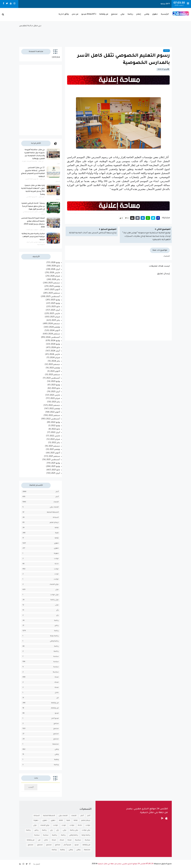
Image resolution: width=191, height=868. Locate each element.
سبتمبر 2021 (54, 457)
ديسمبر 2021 (54, 446)
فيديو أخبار (55, 719)
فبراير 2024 (55, 358)
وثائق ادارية (64, 14)
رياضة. (56, 646)
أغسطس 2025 (53, 297)
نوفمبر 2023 (55, 368)
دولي (122, 14)
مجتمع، (56, 734)
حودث (57, 574)
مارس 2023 (55, 395)
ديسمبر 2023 (54, 365)
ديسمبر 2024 (54, 324)
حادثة (57, 564)
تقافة (57, 528)
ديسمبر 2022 (54, 406)
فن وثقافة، (55, 708)
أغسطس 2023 (53, 378)
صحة (57, 677)
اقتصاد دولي (54, 507)
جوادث (56, 559)
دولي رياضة (55, 600)
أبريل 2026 (55, 269)
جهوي (155, 14)
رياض (57, 626)
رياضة (130, 14)
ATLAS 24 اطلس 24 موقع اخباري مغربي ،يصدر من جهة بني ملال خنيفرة (126, 864)
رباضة (56, 621)
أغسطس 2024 (53, 338)
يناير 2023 (56, 402)
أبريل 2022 (55, 433)
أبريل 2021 (56, 473)
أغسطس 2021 (53, 460)
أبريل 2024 (55, 351)
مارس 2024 (55, 355)
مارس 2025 (55, 314)
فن (57, 698)
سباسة (56, 657)
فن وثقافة (104, 14)
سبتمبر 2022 (54, 416)
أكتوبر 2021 (55, 453)
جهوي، (56, 548)
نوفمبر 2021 (55, 450)
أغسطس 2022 (53, 419)
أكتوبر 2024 (55, 331)
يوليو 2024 (55, 341)
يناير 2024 (56, 361)
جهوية (56, 554)
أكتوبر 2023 (55, 372)
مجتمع (114, 14)
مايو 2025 (56, 307)
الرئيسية (165, 14)
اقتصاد (166, 51)
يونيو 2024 (55, 344)
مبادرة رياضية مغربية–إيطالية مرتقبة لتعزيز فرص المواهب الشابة (33, 237)
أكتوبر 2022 (55, 412)
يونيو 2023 (56, 385)
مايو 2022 (56, 429)
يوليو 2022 (55, 423)
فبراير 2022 (55, 440)
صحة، (56, 682)
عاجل (57, 693)
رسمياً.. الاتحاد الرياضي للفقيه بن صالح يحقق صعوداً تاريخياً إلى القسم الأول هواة (33, 206)
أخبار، (57, 497)
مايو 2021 (56, 470)
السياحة (56, 518)
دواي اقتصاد (54, 584)
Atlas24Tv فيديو (89, 14)
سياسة (56, 662)
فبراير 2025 (55, 317)
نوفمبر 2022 (55, 409)
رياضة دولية (54, 636)
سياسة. (56, 667)
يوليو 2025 (55, 300)
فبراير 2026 (55, 276)
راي (57, 615)
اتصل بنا (37, 864)
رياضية (56, 651)
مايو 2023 (56, 389)
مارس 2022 (55, 436)
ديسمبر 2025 (54, 283)
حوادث (56, 569)
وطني (147, 14)
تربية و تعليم (54, 523)
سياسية (56, 672)
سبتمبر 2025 (54, 293)
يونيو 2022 (56, 426)
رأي (57, 610)
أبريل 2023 (56, 392)
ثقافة (57, 538)
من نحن (75, 14)
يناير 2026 (56, 280)
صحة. (57, 688)
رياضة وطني (54, 641)
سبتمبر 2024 (54, 334)
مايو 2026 (56, 266)
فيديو (57, 713)
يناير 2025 (56, 321)
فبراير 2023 (55, 399)
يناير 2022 (56, 443)
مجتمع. (56, 739)
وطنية (56, 760)
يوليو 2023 (56, 382)
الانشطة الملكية (53, 512)
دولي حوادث (54, 595)
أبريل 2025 (55, 310)
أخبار (57, 492)
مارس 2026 (55, 273)
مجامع (56, 724)
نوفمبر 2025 (55, 286)
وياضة (56, 765)
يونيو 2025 (55, 304)
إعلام (139, 14)
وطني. (56, 755)
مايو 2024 (56, 348)
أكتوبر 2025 (55, 290)
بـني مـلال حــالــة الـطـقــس (95, 34)
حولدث (56, 579)
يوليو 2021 (56, 463)
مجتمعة (56, 744)
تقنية (57, 533)
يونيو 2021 (56, 467)
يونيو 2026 (56, 263)
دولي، (57, 605)
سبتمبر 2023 (54, 375)
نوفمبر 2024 (55, 327)
